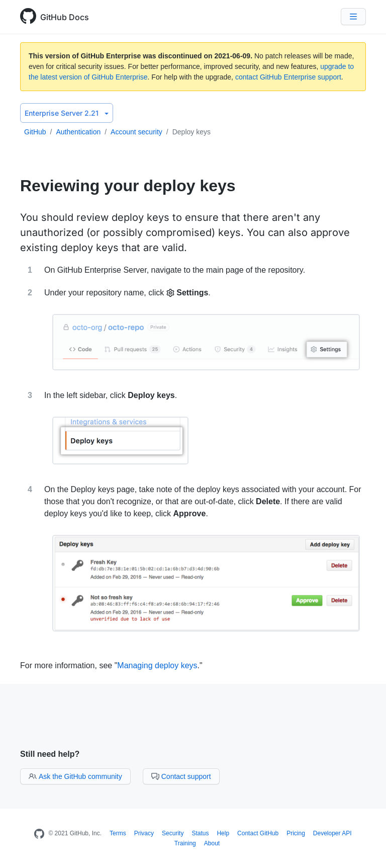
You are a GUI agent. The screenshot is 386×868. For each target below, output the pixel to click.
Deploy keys (191, 132)
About (212, 843)
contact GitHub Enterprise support (288, 77)
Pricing (296, 833)
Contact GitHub (258, 833)
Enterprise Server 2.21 (67, 113)
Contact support (181, 776)
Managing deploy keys (157, 665)
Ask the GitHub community (75, 776)
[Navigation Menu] (353, 17)
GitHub (35, 132)
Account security (136, 132)
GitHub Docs (65, 17)
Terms (118, 833)
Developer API (332, 833)
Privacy (144, 833)
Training (185, 843)
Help (223, 833)
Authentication (78, 132)
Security (173, 833)
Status (200, 833)
